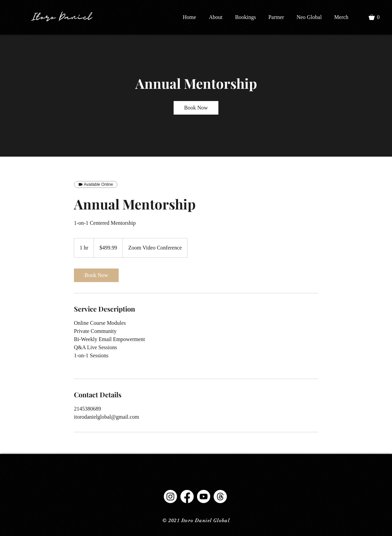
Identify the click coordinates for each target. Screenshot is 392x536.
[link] (196, 108)
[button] (377, 17)
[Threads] (220, 497)
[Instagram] (170, 497)
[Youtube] (204, 497)
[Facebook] (187, 497)
